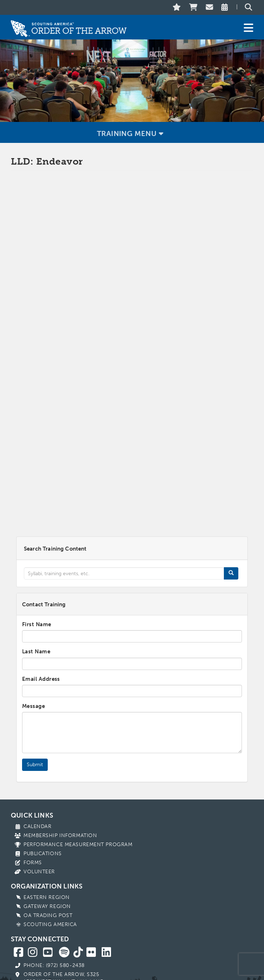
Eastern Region (47, 867)
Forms (33, 832)
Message (33, 676)
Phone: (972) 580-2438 (54, 935)
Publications (43, 823)
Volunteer (39, 841)
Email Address (41, 649)
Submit (35, 734)
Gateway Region (47, 876)
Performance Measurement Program (78, 814)
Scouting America (50, 894)
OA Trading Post (48, 885)
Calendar (37, 796)
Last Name (36, 621)
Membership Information (60, 805)
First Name (37, 594)
